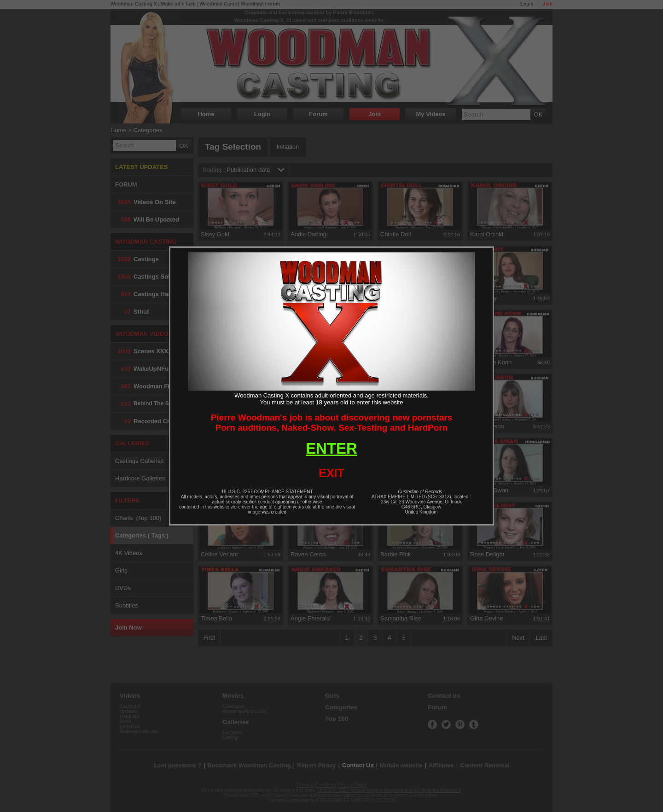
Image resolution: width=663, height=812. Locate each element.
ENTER (331, 448)
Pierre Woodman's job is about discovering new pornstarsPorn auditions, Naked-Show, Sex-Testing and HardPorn (332, 423)
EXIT (331, 473)
